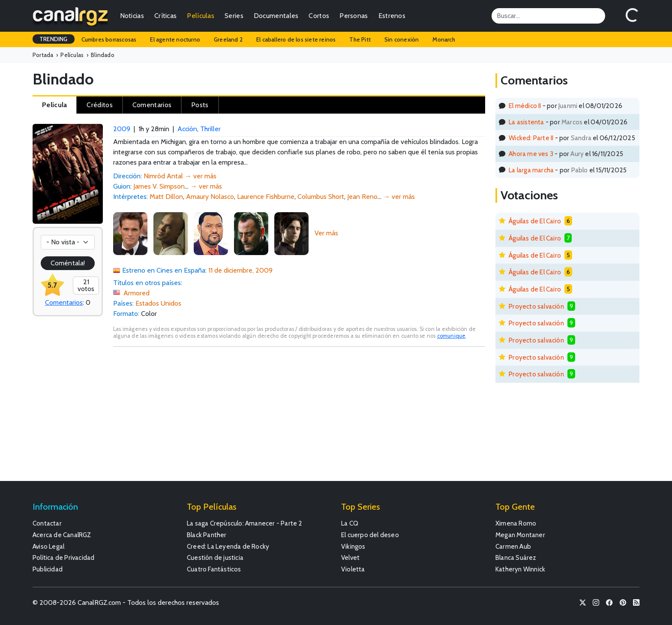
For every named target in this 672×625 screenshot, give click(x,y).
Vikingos (353, 546)
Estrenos (392, 16)
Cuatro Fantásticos (214, 569)
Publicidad (48, 569)
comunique (451, 336)
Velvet (350, 557)
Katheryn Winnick (520, 569)
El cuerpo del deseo (370, 535)
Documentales (276, 16)
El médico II (525, 106)
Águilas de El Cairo (535, 221)
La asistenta (526, 122)
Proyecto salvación (536, 306)
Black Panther (207, 535)
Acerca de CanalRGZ (62, 535)
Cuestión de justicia (215, 557)
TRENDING (54, 39)
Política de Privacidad (63, 557)
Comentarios (64, 302)
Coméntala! (68, 263)
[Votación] (68, 242)
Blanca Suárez (516, 557)
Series (234, 16)
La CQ (350, 523)
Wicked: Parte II (531, 138)
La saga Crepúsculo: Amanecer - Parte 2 (245, 523)
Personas (354, 16)
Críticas (165, 16)
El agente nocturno (175, 39)
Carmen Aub (513, 546)
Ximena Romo (516, 523)
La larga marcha (531, 170)
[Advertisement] (299, 418)
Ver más (326, 233)
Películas (201, 16)
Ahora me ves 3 (531, 154)
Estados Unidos (158, 303)
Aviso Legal (48, 546)
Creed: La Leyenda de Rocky (228, 546)
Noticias (132, 16)
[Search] (548, 16)
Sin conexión (402, 39)
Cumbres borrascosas (109, 39)
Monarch (444, 39)
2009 (122, 129)
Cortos (319, 16)
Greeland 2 (228, 39)
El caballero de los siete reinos (296, 39)
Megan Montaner (520, 535)
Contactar (47, 523)
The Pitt (360, 39)
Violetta (353, 569)
